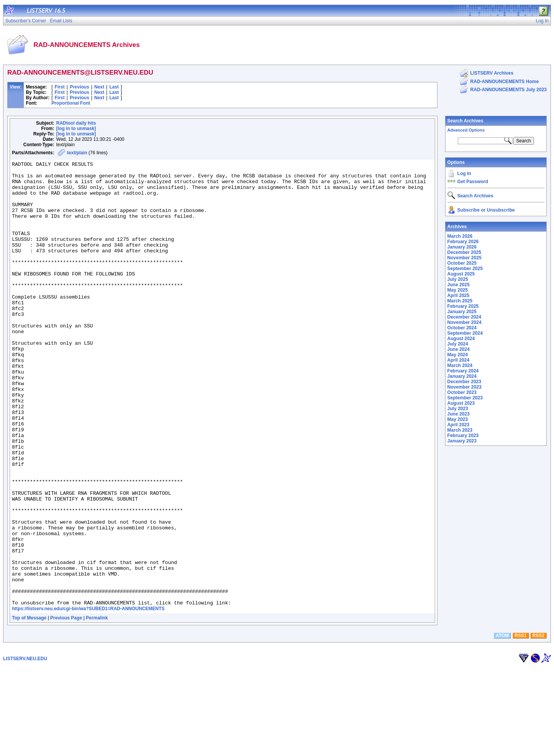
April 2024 (458, 360)
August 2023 (461, 403)
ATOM (502, 724)
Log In (464, 174)
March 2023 (460, 430)
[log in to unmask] (76, 129)
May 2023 (458, 419)
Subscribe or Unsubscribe (486, 210)
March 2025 (460, 301)
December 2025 (464, 252)
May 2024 (458, 355)
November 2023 (465, 387)
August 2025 (461, 274)
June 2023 (459, 414)
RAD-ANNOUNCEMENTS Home (504, 82)
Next (99, 87)
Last (114, 87)
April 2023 (458, 425)
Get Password (473, 182)
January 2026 (462, 247)
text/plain (77, 153)
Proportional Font (71, 103)
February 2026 (463, 242)
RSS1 (521, 724)
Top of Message (29, 707)
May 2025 (458, 290)
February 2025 (463, 306)
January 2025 (462, 312)
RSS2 (538, 724)
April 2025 (458, 295)
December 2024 (464, 317)
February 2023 (463, 436)
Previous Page (66, 707)
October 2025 (462, 263)
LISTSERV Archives (492, 73)
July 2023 (458, 409)
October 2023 (462, 392)
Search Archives (466, 121)
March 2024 (460, 365)
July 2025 (458, 279)
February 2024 (463, 371)
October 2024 (462, 328)
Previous (79, 87)
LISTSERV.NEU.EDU (25, 748)
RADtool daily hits (76, 123)
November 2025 (465, 258)
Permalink (97, 707)
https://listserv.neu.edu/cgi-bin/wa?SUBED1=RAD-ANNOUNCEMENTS (88, 698)
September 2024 (465, 333)
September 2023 (465, 398)
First (60, 87)
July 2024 (458, 344)
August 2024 (461, 339)
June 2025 (459, 285)
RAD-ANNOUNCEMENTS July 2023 (508, 90)
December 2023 (464, 382)
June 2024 (459, 349)
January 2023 (462, 441)
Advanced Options (466, 130)
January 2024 (462, 376)
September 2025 (465, 269)
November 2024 (465, 322)
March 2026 (460, 236)
